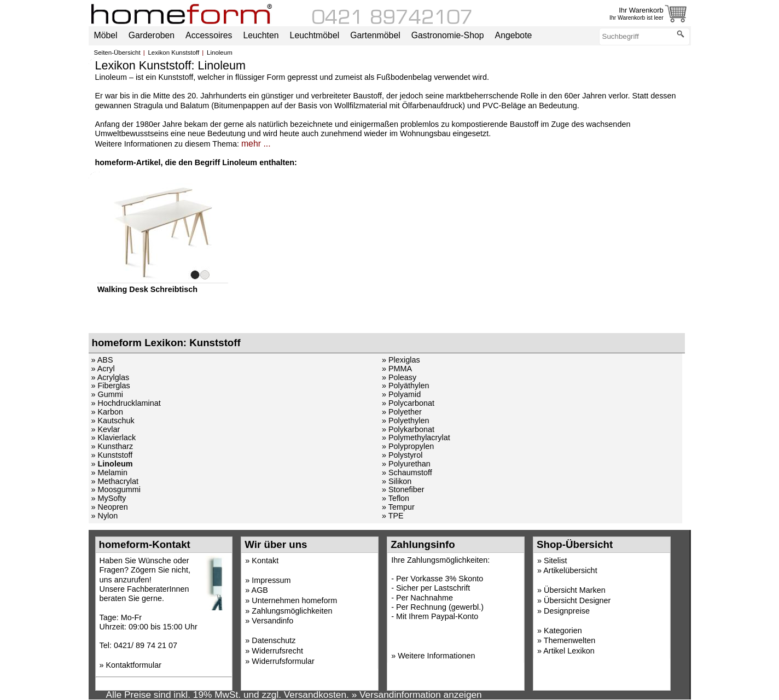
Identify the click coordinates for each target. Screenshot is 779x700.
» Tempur (398, 507)
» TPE (393, 516)
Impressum (271, 580)
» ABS (102, 360)
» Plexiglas (401, 360)
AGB (260, 590)
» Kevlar (106, 429)
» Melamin (109, 472)
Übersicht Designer (577, 600)
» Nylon (105, 516)
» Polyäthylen (405, 386)
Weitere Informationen (436, 656)
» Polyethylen (405, 421)
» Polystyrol (402, 455)
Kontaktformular (134, 665)
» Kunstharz (112, 446)
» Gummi (107, 394)
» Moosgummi (116, 489)
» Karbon (107, 412)
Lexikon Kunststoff (173, 52)
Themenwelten (569, 640)
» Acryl (103, 369)
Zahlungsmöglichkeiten (292, 611)
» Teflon (396, 498)
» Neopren (110, 507)
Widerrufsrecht (277, 651)
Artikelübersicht (570, 570)
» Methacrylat (115, 481)
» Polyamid (401, 394)
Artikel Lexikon (569, 651)
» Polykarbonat (408, 429)
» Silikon (397, 481)
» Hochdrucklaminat (126, 403)
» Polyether (402, 412)
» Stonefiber (403, 489)
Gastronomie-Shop (448, 35)
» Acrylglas (111, 377)
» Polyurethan (406, 464)
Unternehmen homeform (294, 600)
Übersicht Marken (575, 590)
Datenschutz (274, 640)
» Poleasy (399, 377)
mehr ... (256, 144)
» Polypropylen (408, 446)
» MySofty (109, 498)
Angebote (514, 35)
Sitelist (555, 561)
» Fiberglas (111, 386)
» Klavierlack (114, 437)
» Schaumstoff (407, 472)
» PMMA (397, 369)
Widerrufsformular (283, 661)
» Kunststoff (112, 455)
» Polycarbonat (408, 403)
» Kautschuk (113, 421)
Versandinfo (272, 621)
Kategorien (563, 631)
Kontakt (265, 561)
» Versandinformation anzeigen (417, 695)
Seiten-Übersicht (117, 52)
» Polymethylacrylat (416, 437)
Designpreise (567, 611)
